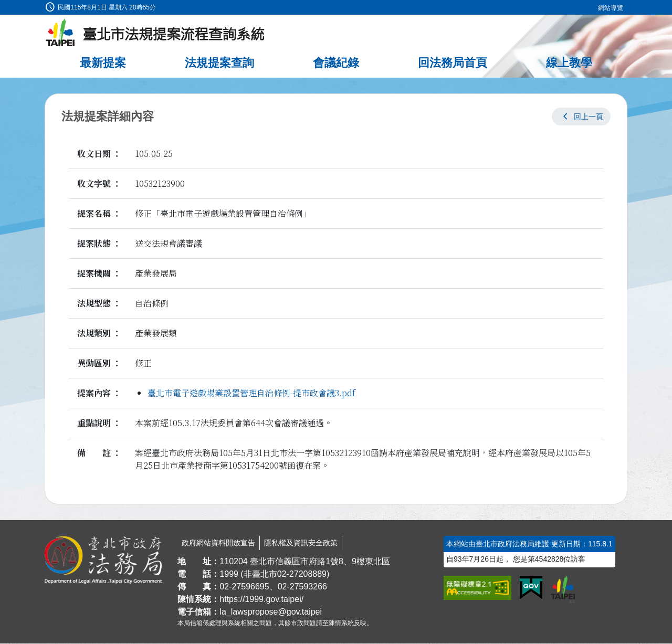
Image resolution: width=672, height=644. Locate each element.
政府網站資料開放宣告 (218, 543)
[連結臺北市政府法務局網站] (103, 561)
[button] (581, 117)
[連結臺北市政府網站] (563, 590)
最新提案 (103, 63)
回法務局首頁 (453, 63)
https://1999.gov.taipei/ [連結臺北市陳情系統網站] (261, 600)
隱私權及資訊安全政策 (301, 543)
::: (3, 6)
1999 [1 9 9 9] (229, 574)
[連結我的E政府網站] (531, 588)
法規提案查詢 (219, 63)
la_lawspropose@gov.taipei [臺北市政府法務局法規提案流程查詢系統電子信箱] (271, 612)
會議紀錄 (336, 63)
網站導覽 (611, 8)
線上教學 (569, 63)
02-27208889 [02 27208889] (302, 574)
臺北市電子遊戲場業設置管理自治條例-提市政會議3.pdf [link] (251, 393)
